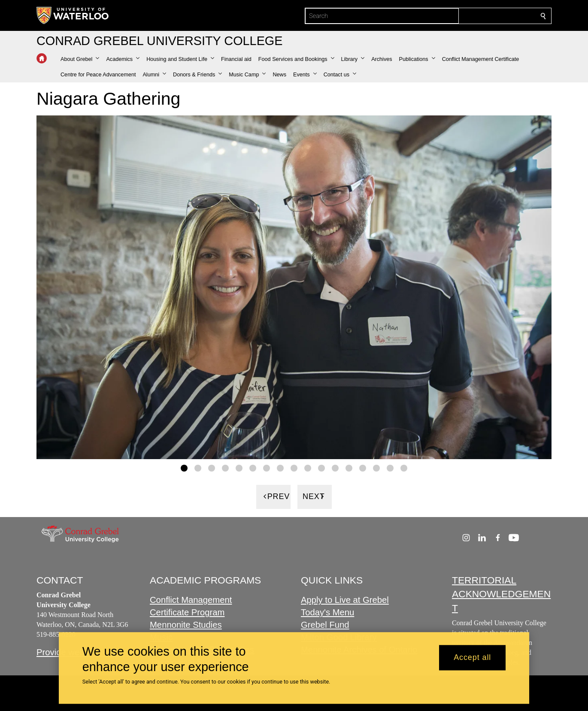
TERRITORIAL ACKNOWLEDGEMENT (501, 594)
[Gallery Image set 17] (404, 468)
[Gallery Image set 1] (184, 468)
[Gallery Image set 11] (321, 468)
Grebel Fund (325, 625)
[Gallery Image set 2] (198, 468)
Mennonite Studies (186, 625)
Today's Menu (327, 613)
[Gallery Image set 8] (280, 468)
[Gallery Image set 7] (267, 468)
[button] (80, 59)
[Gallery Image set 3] (212, 468)
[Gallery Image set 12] (335, 468)
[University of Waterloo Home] (73, 15)
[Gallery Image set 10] (308, 468)
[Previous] (273, 496)
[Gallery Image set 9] (294, 468)
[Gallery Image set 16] (390, 468)
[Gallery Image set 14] (363, 468)
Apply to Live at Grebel (345, 600)
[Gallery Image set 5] (239, 468)
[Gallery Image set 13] (349, 468)
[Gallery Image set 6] (253, 468)
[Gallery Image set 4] (225, 468)
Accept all (472, 658)
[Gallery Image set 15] (376, 468)
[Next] (315, 496)
